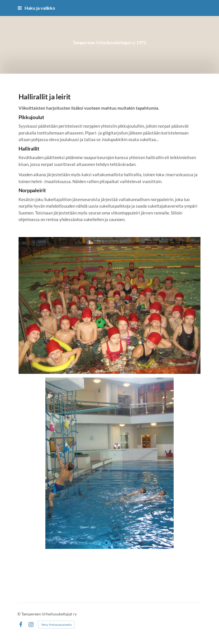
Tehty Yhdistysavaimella (56, 625)
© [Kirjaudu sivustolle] (19, 614)
